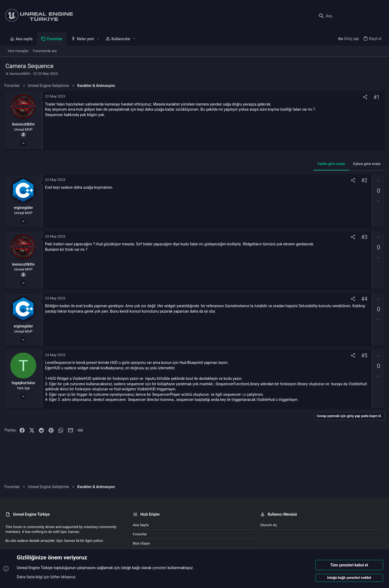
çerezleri (160, 568)
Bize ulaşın (142, 543)
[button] (98, 39)
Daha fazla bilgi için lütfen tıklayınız (46, 577)
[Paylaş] (364, 97)
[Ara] (350, 16)
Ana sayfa (141, 525)
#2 (363, 180)
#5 (363, 356)
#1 (376, 97)
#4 (363, 299)
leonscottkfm (20, 74)
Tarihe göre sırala (330, 164)
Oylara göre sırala (366, 164)
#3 (363, 237)
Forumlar (140, 534)
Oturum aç (269, 525)
